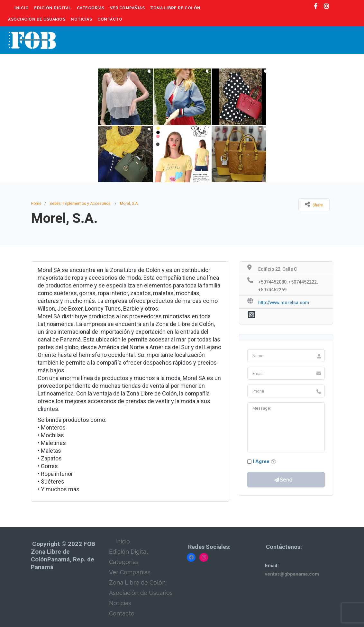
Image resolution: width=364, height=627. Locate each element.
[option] (182, 125)
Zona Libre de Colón (175, 8)
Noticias (81, 19)
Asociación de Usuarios (37, 19)
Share (314, 204)
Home (36, 204)
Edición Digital (53, 8)
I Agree (261, 461)
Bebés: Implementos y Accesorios (80, 204)
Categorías (91, 8)
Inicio (22, 8)
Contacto (110, 19)
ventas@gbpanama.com (292, 574)
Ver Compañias (127, 8)
